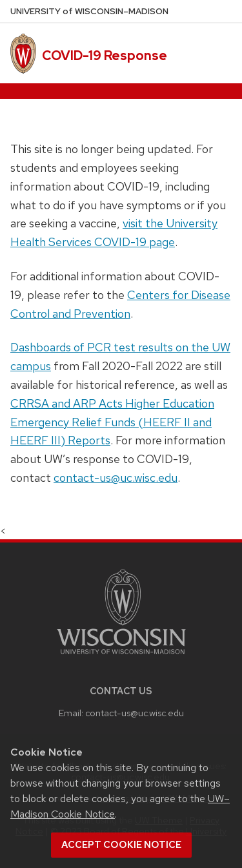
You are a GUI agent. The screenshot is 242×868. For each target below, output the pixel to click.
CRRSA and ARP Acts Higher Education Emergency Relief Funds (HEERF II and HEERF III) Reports (112, 422)
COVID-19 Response (105, 56)
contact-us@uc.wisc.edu (116, 478)
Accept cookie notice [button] (121, 845)
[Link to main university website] (121, 656)
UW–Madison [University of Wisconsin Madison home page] (89, 11)
